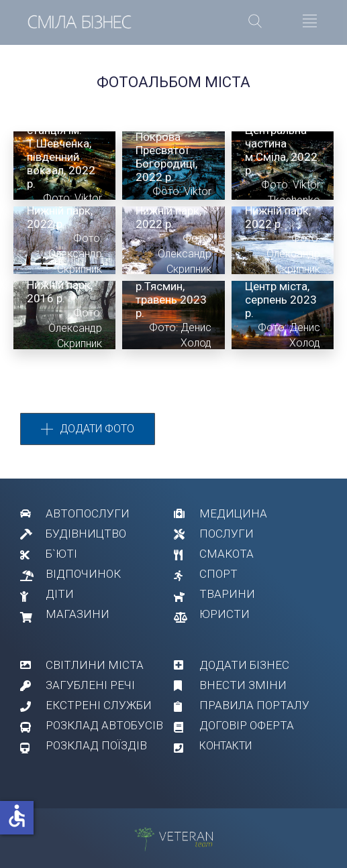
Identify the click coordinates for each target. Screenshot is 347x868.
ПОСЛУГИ (227, 534)
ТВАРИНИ (227, 594)
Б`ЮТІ (61, 554)
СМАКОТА (227, 554)
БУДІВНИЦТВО (86, 534)
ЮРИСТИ (225, 614)
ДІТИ (60, 594)
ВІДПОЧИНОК (83, 574)
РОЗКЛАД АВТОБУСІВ (104, 725)
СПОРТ (218, 574)
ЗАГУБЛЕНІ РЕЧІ (90, 685)
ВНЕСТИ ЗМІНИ (243, 685)
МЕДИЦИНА (233, 513)
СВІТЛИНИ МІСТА (95, 665)
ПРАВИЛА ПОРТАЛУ (254, 705)
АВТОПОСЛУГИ (88, 513)
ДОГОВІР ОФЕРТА (247, 725)
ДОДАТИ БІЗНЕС (244, 665)
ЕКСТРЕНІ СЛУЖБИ (99, 705)
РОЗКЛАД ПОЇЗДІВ (96, 745)
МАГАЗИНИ (78, 614)
